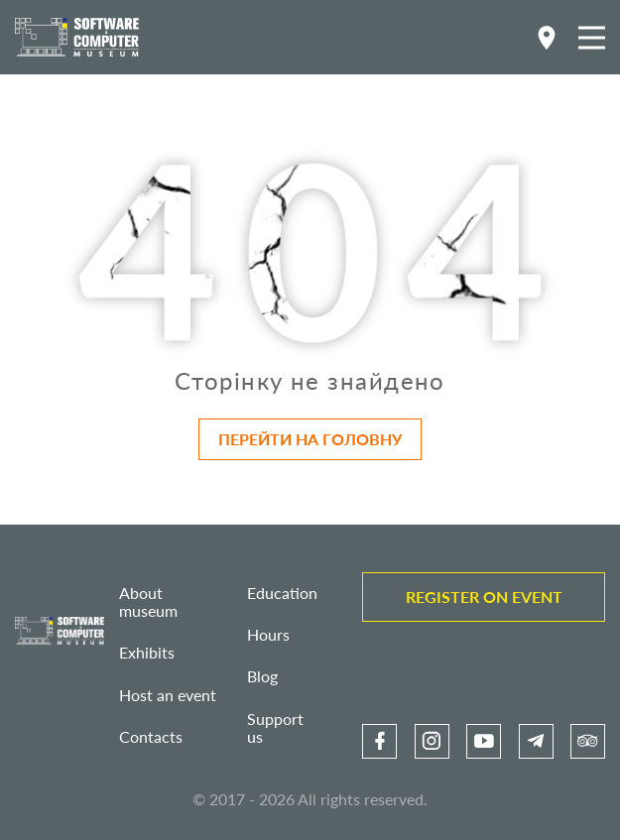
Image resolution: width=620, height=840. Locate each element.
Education (282, 593)
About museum (148, 601)
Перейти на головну (310, 439)
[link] (379, 741)
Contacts (151, 736)
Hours (268, 634)
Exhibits (147, 652)
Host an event (168, 695)
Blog (262, 676)
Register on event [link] (484, 597)
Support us (275, 727)
